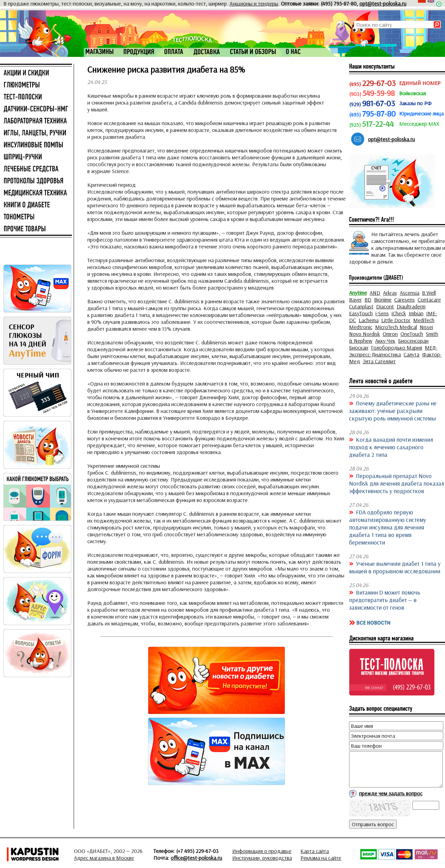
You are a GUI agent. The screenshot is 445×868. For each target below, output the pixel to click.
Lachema (369, 320)
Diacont (385, 306)
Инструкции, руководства (262, 858)
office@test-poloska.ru (196, 858)
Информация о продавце (262, 851)
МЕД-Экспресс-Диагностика (393, 351)
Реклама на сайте (321, 858)
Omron (390, 334)
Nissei (426, 327)
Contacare (429, 299)
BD (368, 299)
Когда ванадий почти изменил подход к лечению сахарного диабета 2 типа (391, 447)
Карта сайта (315, 851)
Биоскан (359, 347)
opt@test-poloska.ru (383, 3)
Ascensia (410, 293)
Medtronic (361, 327)
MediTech (424, 320)
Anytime (358, 293)
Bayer (355, 299)
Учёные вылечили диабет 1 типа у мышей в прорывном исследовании (395, 567)
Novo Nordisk (364, 334)
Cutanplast (361, 306)
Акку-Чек (385, 341)
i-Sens (382, 313)
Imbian (416, 313)
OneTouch (412, 334)
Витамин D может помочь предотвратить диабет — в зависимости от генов (385, 600)
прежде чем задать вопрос (391, 793)
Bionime (383, 299)
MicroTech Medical (396, 327)
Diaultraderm (411, 306)
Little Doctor (396, 320)
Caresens (405, 299)
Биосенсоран (413, 341)
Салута (411, 354)
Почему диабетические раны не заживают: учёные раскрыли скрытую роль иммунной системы (393, 411)
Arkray (390, 293)
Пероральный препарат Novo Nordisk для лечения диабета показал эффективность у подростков (397, 483)
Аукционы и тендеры (254, 3)
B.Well (429, 293)
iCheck (399, 313)
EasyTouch (361, 313)
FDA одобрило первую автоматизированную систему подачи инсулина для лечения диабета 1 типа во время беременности (388, 527)
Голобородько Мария (397, 347)
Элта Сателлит (379, 361)
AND (375, 293)
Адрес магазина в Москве (104, 858)
